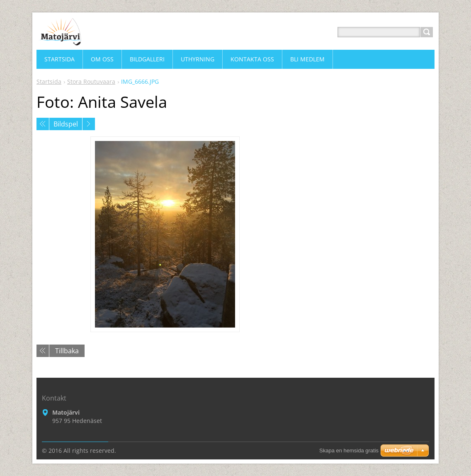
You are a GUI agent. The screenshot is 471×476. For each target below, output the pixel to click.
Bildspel (66, 124)
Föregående (43, 124)
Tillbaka (67, 351)
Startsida (49, 81)
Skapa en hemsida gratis (349, 450)
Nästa (89, 124)
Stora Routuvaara (91, 81)
